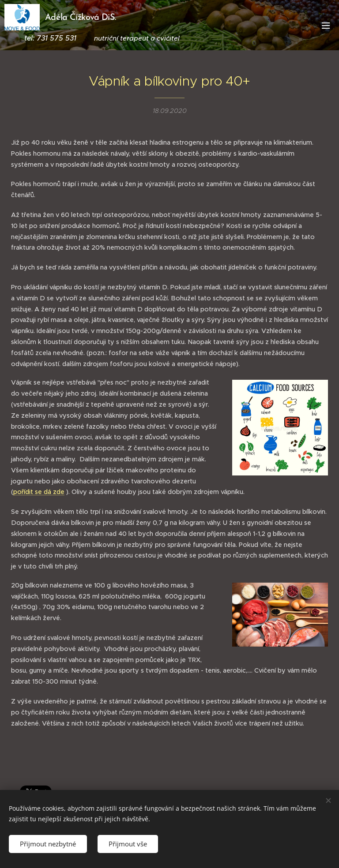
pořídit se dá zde (39, 492)
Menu (326, 26)
